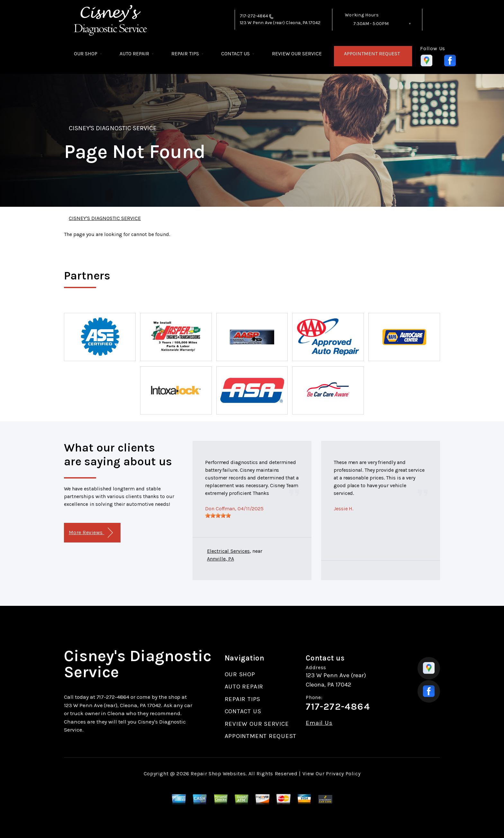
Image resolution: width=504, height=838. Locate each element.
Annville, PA (221, 559)
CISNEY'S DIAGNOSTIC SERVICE (113, 128)
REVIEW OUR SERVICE (297, 54)
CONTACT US (235, 54)
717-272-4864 (254, 16)
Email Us (319, 723)
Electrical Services (228, 551)
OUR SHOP (86, 54)
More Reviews (91, 533)
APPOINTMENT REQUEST (372, 54)
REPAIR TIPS (185, 54)
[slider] (218, 515)
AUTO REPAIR (134, 54)
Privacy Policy (343, 774)
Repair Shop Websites (218, 774)
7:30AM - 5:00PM (371, 24)
